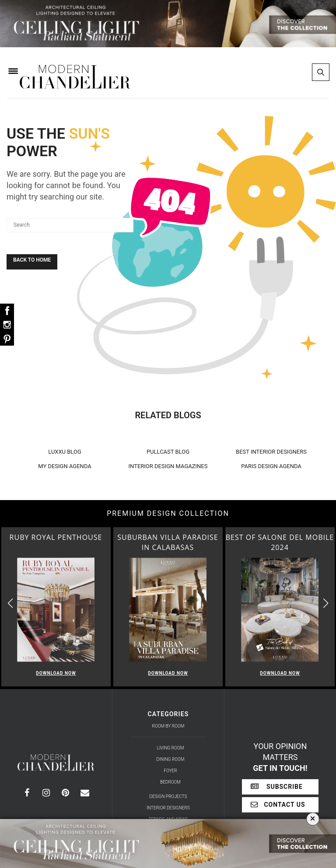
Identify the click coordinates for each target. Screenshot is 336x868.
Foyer (170, 771)
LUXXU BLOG (65, 452)
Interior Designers (168, 808)
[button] (326, 603)
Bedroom (170, 782)
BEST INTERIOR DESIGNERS (271, 452)
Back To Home (32, 260)
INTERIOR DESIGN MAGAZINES (168, 466)
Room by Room (168, 726)
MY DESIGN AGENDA (65, 466)
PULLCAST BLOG (168, 452)
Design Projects (168, 796)
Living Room (171, 748)
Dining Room (171, 759)
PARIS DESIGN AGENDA (271, 466)
